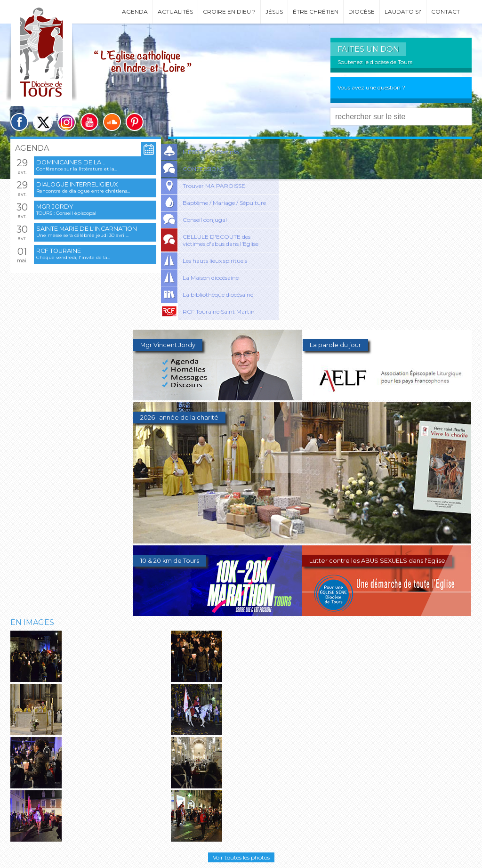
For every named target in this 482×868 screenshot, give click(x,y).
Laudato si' (403, 12)
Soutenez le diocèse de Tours (375, 62)
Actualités (175, 12)
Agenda (135, 12)
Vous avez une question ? (371, 87)
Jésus (274, 12)
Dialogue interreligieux (77, 184)
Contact (446, 12)
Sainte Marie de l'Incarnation (87, 229)
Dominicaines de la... (71, 162)
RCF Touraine (59, 251)
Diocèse (361, 12)
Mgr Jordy (55, 207)
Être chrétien (316, 12)
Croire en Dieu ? (229, 12)
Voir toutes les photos (241, 857)
